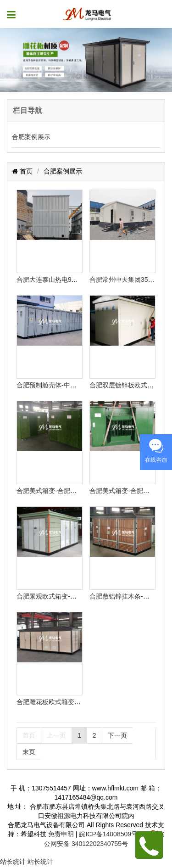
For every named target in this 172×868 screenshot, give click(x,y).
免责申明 (61, 834)
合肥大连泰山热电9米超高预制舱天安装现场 (79, 280)
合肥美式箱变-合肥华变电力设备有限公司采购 (82, 491)
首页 (25, 171)
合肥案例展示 (31, 137)
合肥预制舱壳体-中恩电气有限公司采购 (72, 385)
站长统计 (13, 862)
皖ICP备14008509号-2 (111, 834)
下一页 (117, 735)
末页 (29, 752)
